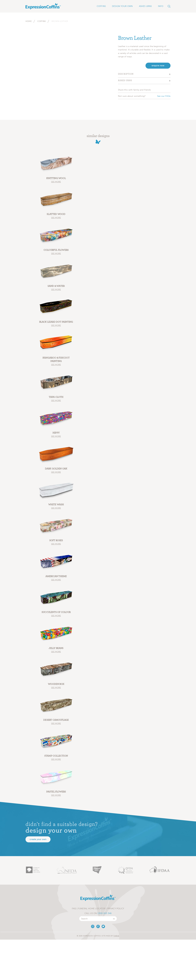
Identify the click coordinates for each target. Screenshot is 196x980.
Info (161, 6)
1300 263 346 (104, 913)
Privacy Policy (116, 908)
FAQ (74, 908)
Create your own (38, 839)
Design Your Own (122, 6)
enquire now (158, 66)
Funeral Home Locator (92, 908)
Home (29, 21)
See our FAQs (164, 96)
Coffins (42, 21)
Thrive (116, 936)
